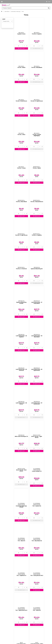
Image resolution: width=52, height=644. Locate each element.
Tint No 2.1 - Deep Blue (32, 552)
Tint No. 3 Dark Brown (32, 62)
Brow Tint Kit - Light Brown (32, 275)
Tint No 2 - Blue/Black (20, 552)
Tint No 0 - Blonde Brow (20, 522)
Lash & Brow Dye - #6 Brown (32, 244)
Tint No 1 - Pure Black (32, 522)
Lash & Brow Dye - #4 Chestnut (44, 214)
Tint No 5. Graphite (32, 31)
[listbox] (8, 21)
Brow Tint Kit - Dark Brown (44, 275)
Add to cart (20, 45)
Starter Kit (32, 491)
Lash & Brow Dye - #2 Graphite (20, 214)
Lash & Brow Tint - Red (44, 461)
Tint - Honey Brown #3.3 (20, 370)
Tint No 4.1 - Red (44, 582)
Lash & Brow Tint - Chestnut (32, 431)
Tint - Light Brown (20, 491)
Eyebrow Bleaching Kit (20, 183)
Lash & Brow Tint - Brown (44, 400)
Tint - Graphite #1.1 (44, 337)
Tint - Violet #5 (44, 369)
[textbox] (25, 8)
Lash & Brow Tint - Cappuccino (44, 431)
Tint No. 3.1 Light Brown (44, 62)
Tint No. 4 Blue (20, 92)
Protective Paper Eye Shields (32, 306)
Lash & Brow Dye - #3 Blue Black (32, 214)
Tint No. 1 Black (44, 31)
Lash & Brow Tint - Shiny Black (32, 400)
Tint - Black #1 (20, 337)
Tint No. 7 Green (44, 92)
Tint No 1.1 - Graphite (44, 522)
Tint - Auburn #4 (44, 306)
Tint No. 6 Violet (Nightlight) (32, 92)
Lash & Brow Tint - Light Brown (20, 431)
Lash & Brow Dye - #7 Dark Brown (44, 244)
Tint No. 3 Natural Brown (44, 122)
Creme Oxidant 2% (20, 306)
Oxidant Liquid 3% (44, 491)
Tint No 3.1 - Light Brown (20, 583)
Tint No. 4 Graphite (32, 152)
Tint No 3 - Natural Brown (44, 552)
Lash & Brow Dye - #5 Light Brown (20, 244)
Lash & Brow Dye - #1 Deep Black (44, 183)
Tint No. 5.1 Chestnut (44, 153)
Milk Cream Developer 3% (20, 275)
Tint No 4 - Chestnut (32, 583)
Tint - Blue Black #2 (32, 338)
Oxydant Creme (20, 31)
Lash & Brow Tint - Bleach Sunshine (20, 400)
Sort (4, 19)
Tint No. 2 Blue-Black (32, 122)
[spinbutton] (18, 43)
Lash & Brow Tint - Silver (20, 461)
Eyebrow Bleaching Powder (32, 183)
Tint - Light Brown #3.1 (32, 370)
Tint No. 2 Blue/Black (20, 62)
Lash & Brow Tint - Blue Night (32, 461)
